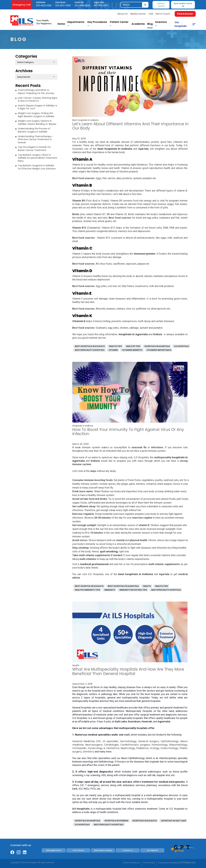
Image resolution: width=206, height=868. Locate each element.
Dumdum (134, 722)
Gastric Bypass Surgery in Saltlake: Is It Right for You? (37, 107)
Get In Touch (163, 14)
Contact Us (128, 850)
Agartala (164, 722)
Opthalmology (170, 741)
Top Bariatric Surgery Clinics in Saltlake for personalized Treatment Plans (38, 158)
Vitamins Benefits (132, 350)
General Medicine (83, 741)
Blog (150, 24)
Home (61, 24)
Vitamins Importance (159, 350)
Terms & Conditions (131, 863)
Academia (138, 24)
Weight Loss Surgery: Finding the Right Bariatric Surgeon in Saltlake (36, 115)
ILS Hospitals (181, 346)
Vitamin (113, 350)
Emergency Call (22, 5)
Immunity (110, 590)
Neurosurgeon (94, 745)
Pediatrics (142, 748)
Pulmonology (160, 745)
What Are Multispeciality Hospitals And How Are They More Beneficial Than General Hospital (128, 671)
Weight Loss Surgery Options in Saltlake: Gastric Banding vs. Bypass (37, 122)
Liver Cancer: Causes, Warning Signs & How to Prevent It (38, 99)
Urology (154, 748)
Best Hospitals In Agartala (123, 586)
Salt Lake (121, 722)
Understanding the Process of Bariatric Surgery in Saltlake (34, 130)
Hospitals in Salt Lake (174, 821)
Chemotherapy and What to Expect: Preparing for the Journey (36, 92)
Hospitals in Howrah (116, 821)
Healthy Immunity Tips (87, 590)
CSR (151, 14)
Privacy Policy (149, 863)
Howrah (147, 722)
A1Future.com (188, 862)
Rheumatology (178, 745)
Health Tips (115, 346)
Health (147, 586)
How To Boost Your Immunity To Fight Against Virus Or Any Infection (128, 432)
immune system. (145, 254)
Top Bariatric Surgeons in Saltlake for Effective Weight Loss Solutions (37, 167)
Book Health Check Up (183, 5)
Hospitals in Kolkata (83, 426)
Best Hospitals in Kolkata (85, 120)
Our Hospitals (181, 24)
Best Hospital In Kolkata (89, 586)
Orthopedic (79, 748)
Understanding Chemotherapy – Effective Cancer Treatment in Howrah (36, 139)
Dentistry (88, 752)
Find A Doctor (185, 14)
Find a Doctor (78, 850)
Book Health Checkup (103, 850)
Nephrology (128, 748)
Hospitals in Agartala (157, 346)
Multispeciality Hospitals (90, 350)
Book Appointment (54, 850)
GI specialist (110, 741)
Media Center (138, 14)
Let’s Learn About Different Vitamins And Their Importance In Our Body (130, 126)
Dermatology (128, 741)
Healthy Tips (133, 346)
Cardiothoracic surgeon (135, 745)
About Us (123, 14)
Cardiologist (111, 745)
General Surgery (149, 741)
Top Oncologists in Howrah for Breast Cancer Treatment (34, 149)
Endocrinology (169, 748)
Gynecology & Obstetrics (104, 748)
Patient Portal (161, 5)
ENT (99, 741)
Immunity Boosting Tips (133, 590)
